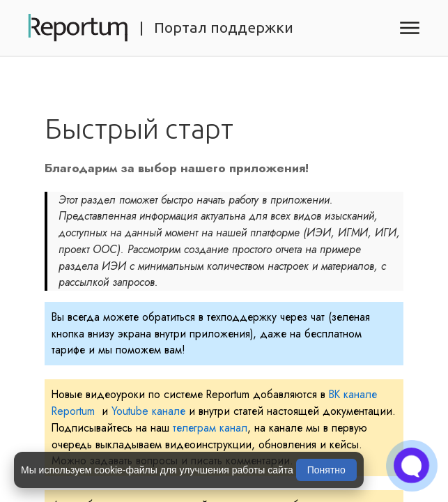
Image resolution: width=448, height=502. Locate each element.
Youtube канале (148, 411)
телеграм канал (210, 428)
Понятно (326, 470)
